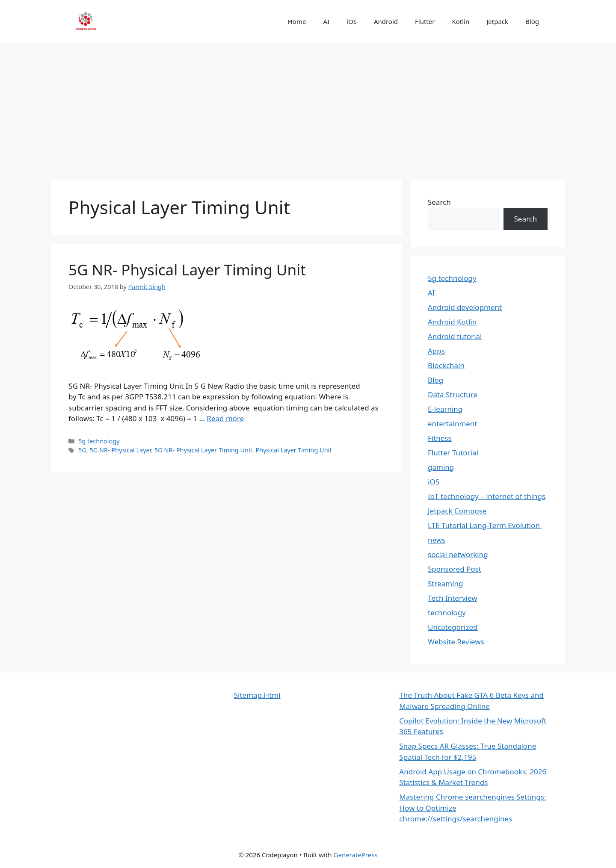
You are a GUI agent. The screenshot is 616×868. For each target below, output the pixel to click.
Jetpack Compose (457, 511)
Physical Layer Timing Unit (294, 450)
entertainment (453, 424)
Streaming (446, 583)
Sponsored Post (455, 569)
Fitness (440, 438)
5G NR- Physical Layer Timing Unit (187, 270)
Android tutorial (455, 336)
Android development (465, 307)
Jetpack (497, 21)
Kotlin (461, 21)
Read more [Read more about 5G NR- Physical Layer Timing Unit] (225, 418)
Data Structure (453, 394)
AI (326, 21)
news (437, 540)
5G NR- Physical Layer (121, 450)
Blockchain (446, 365)
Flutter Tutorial (453, 453)
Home (297, 21)
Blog (532, 21)
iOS (352, 21)
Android (386, 21)
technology (447, 613)
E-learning (445, 409)
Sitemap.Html (257, 695)
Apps (436, 351)
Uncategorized (453, 627)
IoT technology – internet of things (487, 496)
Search (439, 202)
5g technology (99, 441)
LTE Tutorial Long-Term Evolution (485, 525)
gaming (441, 467)
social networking (458, 554)
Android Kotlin (452, 322)
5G (82, 450)
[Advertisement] (308, 107)
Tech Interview (453, 598)
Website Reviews (456, 642)
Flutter (425, 21)
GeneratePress (356, 855)
